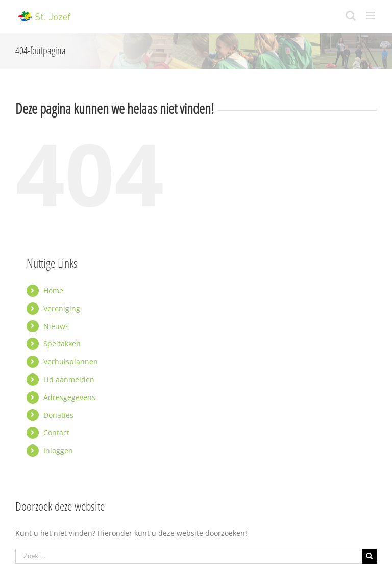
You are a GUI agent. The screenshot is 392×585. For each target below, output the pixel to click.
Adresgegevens (69, 397)
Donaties (58, 415)
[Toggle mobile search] (351, 16)
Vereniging (62, 308)
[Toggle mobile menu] (371, 16)
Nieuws (56, 326)
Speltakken (62, 344)
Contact (56, 432)
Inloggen (58, 450)
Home (53, 290)
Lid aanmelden (69, 379)
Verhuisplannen (71, 361)
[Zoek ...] (189, 556)
